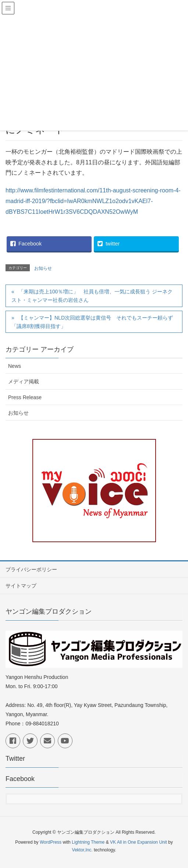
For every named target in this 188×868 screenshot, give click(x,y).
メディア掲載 (24, 381)
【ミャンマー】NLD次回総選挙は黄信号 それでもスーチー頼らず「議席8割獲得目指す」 (92, 322)
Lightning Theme (88, 842)
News (15, 366)
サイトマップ (21, 586)
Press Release (25, 397)
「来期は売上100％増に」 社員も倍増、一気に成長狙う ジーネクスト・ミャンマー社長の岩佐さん (92, 296)
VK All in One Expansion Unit (139, 842)
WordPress (51, 842)
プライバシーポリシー (31, 569)
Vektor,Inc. (82, 850)
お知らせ (43, 268)
